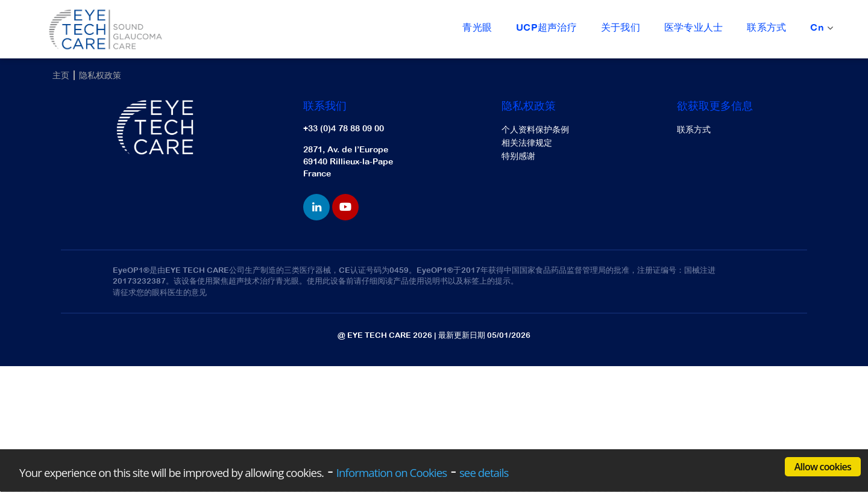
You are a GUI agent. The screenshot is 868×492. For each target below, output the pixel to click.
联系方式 (766, 27)
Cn (820, 28)
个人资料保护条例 (535, 129)
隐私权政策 (100, 75)
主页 (61, 75)
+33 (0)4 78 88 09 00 (344, 128)
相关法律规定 (527, 143)
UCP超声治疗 (546, 27)
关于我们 (621, 27)
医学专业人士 (693, 27)
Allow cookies (823, 467)
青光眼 (477, 27)
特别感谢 (518, 156)
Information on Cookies (392, 472)
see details (484, 472)
